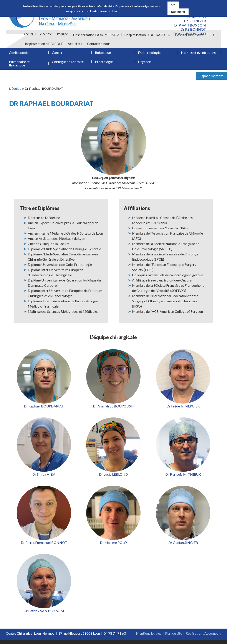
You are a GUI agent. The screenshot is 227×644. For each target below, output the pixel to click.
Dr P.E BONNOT (193, 29)
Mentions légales (149, 637)
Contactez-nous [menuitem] (99, 44)
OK (173, 5)
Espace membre (212, 80)
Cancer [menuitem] (57, 54)
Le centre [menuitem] (46, 35)
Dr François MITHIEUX (183, 478)
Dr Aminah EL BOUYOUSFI (113, 410)
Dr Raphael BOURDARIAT (44, 410)
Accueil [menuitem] (29, 35)
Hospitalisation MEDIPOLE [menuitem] (43, 44)
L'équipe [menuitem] (63, 35)
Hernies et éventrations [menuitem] (198, 54)
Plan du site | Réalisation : (185, 637)
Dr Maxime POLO (113, 546)
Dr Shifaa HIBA (44, 478)
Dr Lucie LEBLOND (113, 478)
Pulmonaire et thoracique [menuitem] (19, 67)
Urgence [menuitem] (144, 65)
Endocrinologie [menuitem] (149, 54)
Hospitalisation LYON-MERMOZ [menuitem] (97, 35)
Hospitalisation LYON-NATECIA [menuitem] (148, 35)
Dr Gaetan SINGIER (183, 546)
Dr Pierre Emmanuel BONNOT (44, 546)
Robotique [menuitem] (103, 54)
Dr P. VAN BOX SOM (190, 25)
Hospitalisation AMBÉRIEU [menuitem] (195, 35)
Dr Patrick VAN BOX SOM (44, 615)
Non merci (178, 12)
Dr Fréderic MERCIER (183, 410)
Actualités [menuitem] (75, 44)
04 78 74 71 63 (115, 637)
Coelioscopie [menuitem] (19, 54)
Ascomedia (213, 637)
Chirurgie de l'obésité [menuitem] (68, 65)
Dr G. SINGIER (195, 21)
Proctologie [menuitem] (104, 65)
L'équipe (15, 93)
